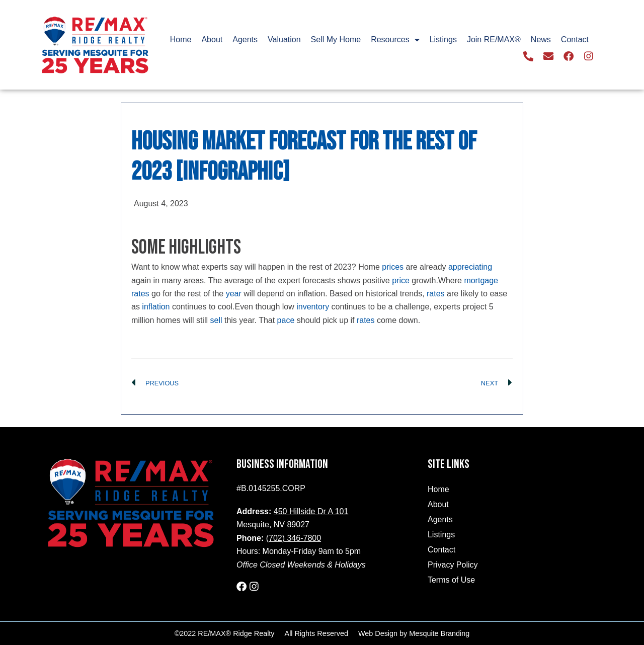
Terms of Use (451, 580)
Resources (395, 40)
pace (286, 320)
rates (436, 294)
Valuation (284, 39)
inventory (313, 307)
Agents (245, 39)
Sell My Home (336, 39)
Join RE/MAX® (494, 39)
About (212, 39)
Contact (575, 39)
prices (393, 267)
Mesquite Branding (439, 633)
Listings (443, 39)
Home (181, 39)
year (234, 294)
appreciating (470, 267)
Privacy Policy (453, 565)
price (401, 280)
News (541, 39)
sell (216, 320)
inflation (156, 307)
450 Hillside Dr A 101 (311, 511)
